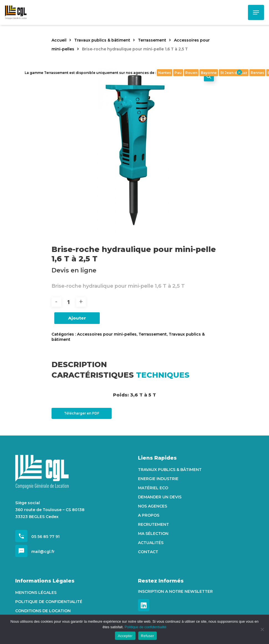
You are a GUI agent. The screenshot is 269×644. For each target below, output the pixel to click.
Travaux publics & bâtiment (102, 40)
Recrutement (153, 524)
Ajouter (77, 318)
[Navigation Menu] (256, 12)
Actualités (151, 543)
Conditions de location (43, 611)
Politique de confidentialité (49, 602)
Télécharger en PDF (82, 413)
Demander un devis (160, 497)
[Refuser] (262, 629)
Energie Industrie (158, 479)
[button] (209, 76)
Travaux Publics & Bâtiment (170, 470)
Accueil (59, 40)
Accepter (125, 636)
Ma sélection (153, 534)
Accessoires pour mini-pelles (107, 334)
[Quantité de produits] (69, 302)
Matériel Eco (153, 488)
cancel (239, 72)
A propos (149, 515)
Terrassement (152, 40)
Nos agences (153, 506)
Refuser (148, 636)
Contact (148, 552)
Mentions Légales (36, 593)
